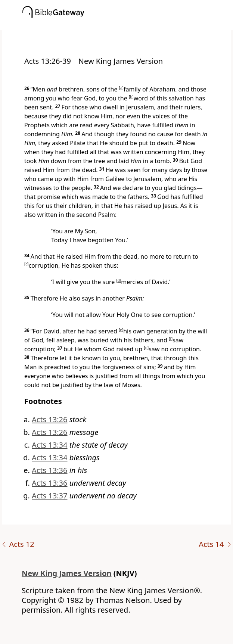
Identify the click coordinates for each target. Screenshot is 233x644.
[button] (128, 25)
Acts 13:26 (50, 419)
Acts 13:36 (50, 470)
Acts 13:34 (50, 445)
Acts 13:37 (50, 496)
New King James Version (67, 573)
